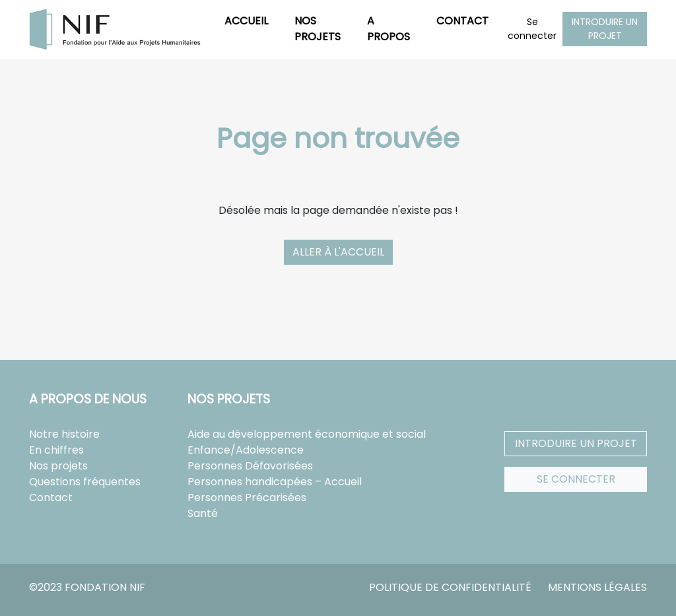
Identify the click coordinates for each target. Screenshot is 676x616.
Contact (462, 21)
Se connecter (532, 29)
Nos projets (318, 29)
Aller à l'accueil (338, 252)
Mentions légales (597, 587)
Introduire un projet (605, 29)
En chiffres (56, 450)
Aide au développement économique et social (307, 434)
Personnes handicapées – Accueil (275, 482)
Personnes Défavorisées (250, 466)
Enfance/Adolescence (246, 450)
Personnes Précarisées (247, 497)
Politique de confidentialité (450, 587)
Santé (203, 513)
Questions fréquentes (85, 482)
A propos (389, 29)
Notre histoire (64, 434)
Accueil (246, 21)
